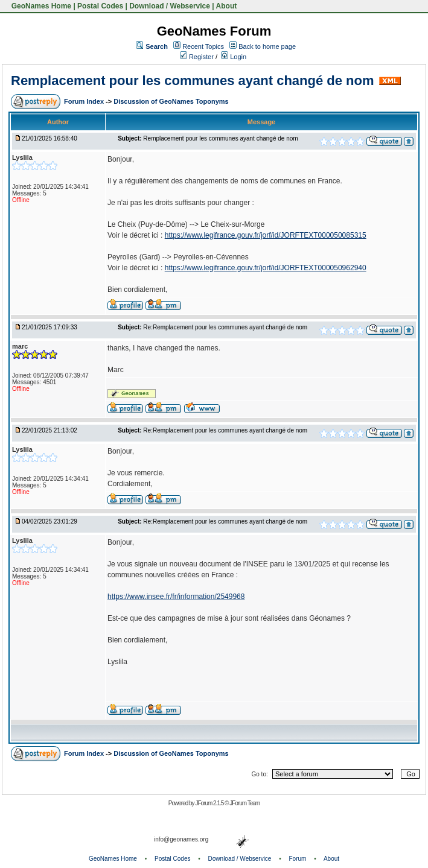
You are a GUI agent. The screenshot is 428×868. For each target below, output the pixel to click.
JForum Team (244, 803)
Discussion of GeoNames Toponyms (171, 101)
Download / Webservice (170, 6)
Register (197, 57)
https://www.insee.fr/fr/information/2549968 (176, 597)
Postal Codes (100, 6)
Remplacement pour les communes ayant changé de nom (193, 81)
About (227, 6)
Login (234, 57)
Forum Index (85, 101)
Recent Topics (203, 46)
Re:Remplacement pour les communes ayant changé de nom (225, 327)
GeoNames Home (40, 6)
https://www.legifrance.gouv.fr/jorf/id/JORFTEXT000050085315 (266, 235)
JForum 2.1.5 (210, 803)
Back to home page (267, 46)
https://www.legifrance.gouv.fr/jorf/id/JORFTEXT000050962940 (266, 268)
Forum (298, 859)
